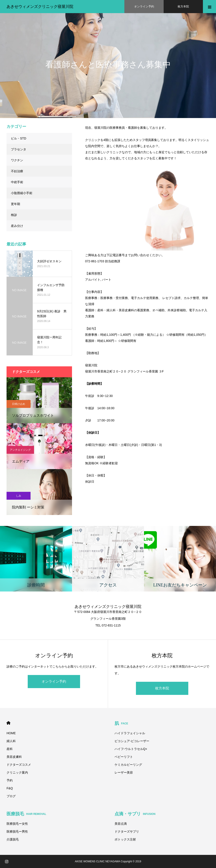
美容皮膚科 (14, 757)
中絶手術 (17, 182)
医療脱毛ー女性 (17, 824)
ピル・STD (19, 138)
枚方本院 (162, 688)
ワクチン (17, 160)
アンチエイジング (20, 450)
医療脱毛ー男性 (17, 831)
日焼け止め (19, 404)
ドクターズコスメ (19, 765)
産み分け (17, 226)
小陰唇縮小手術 (22, 193)
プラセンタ (19, 149)
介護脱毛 (13, 839)
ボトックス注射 (125, 839)
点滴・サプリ (135, 814)
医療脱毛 (26, 814)
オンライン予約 (54, 681)
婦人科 (11, 741)
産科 (10, 749)
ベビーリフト (124, 757)
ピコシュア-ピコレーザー (132, 741)
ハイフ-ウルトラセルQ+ (131, 749)
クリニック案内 (17, 772)
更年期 (15, 204)
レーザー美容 (124, 772)
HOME (8, 723)
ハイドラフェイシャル (130, 733)
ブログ (11, 796)
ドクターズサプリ (127, 831)
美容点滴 (121, 824)
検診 (14, 215)
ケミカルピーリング (128, 765)
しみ (19, 496)
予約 (10, 780)
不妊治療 (17, 171)
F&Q (10, 788)
